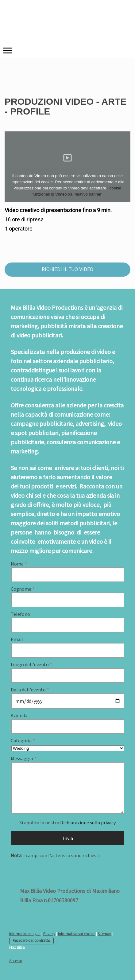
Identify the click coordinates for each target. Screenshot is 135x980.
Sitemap (105, 934)
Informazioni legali (25, 934)
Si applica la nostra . (68, 822)
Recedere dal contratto (31, 940)
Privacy (49, 934)
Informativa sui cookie (77, 934)
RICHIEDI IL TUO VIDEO (67, 269)
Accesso (16, 961)
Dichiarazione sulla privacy (88, 822)
